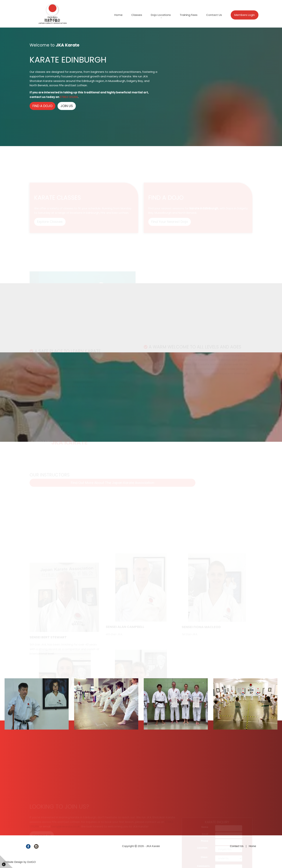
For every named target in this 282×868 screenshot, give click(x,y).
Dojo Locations (161, 15)
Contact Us (214, 15)
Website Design (13, 862)
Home (118, 15)
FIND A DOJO (42, 106)
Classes (137, 15)
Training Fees (189, 15)
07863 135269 (69, 97)
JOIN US (67, 106)
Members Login (245, 15)
